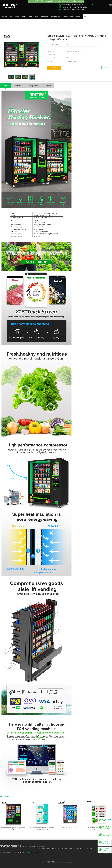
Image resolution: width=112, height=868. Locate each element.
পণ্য (11, 17)
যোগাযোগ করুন (68, 17)
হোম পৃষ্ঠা (4, 17)
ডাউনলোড (45, 17)
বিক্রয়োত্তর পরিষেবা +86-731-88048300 (74, 7)
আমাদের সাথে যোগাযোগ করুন (54, 68)
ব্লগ (71, 862)
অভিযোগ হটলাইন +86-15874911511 (74, 9)
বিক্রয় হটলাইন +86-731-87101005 (73, 5)
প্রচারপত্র (108, 67)
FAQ (37, 17)
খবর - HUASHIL (27, 17)
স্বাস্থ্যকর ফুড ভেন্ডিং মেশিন (105, 24)
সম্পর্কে (17, 17)
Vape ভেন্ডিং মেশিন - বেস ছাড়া (70, 827)
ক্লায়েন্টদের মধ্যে (56, 17)
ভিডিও (78, 17)
